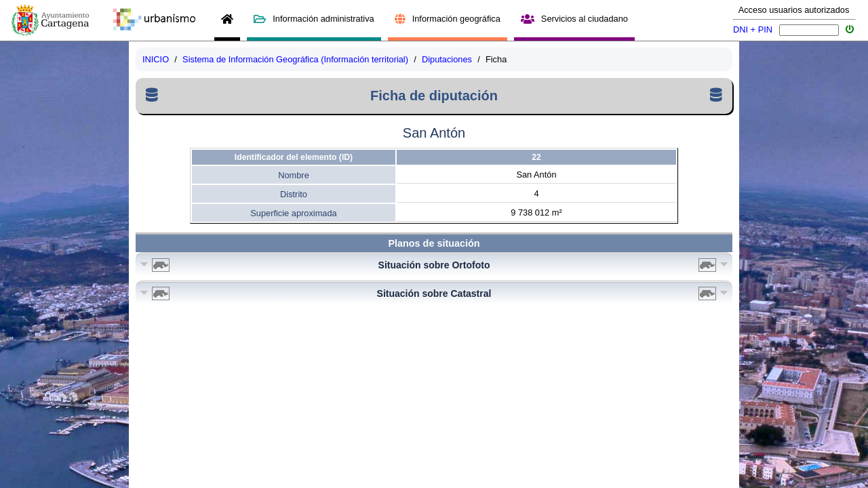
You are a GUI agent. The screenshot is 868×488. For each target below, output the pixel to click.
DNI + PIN (753, 29)
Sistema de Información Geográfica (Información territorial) (295, 59)
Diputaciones (447, 59)
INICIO (156, 59)
